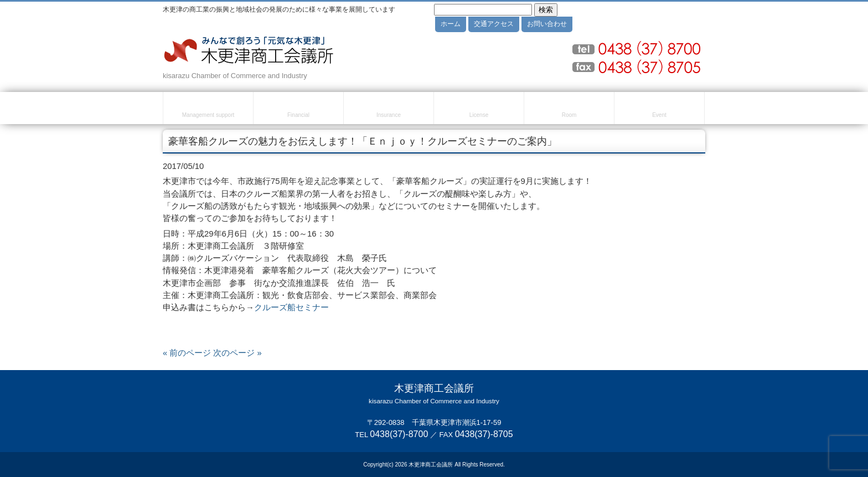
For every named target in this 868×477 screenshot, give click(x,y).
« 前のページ (187, 353)
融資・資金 (298, 110)
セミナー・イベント (659, 110)
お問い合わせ (547, 24)
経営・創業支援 (208, 110)
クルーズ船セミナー (291, 307)
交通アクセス (494, 24)
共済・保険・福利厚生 (389, 110)
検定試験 (479, 110)
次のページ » (237, 353)
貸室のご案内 (569, 110)
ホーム (451, 24)
